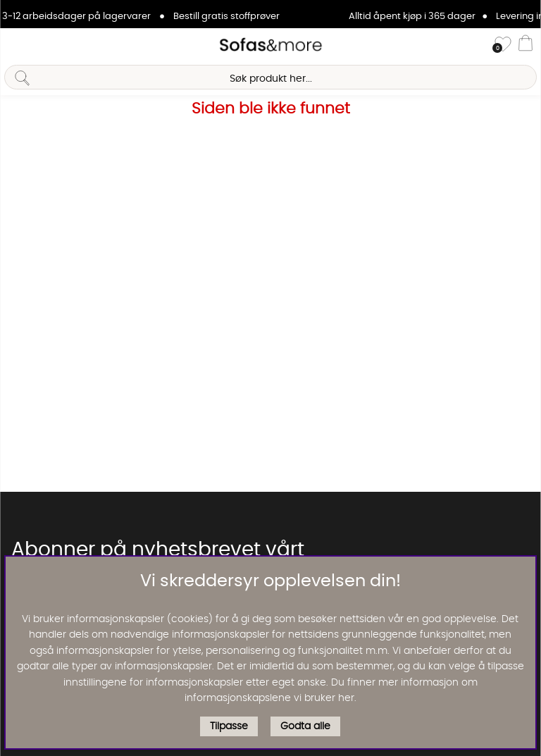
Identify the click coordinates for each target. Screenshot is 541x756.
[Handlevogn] (526, 45)
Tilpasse (229, 726)
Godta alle (305, 726)
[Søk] (270, 77)
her (346, 698)
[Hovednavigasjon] (16, 45)
